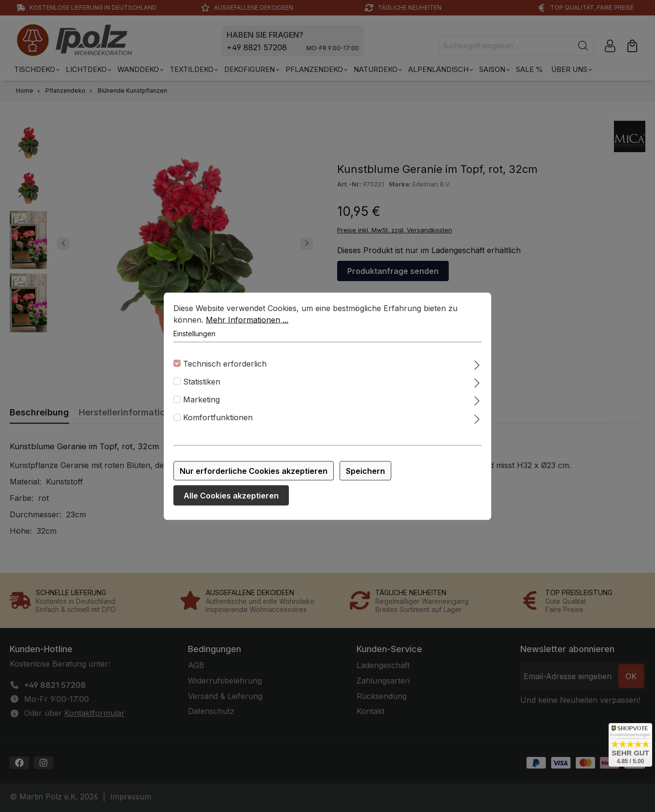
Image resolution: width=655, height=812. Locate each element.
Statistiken (202, 382)
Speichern (365, 471)
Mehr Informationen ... (247, 320)
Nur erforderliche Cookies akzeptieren (254, 471)
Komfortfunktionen (218, 418)
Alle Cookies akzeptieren (231, 496)
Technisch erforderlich (225, 364)
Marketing (201, 400)
